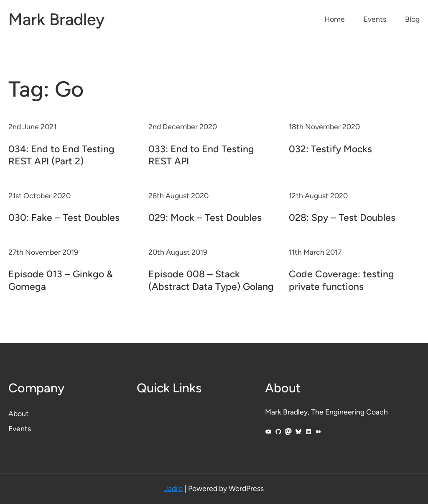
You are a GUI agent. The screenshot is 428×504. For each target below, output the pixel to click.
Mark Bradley (56, 19)
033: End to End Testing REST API (201, 155)
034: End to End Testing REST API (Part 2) (61, 155)
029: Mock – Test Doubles (205, 217)
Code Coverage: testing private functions (341, 280)
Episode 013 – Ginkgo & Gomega (61, 280)
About (19, 413)
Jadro (173, 488)
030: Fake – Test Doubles (64, 217)
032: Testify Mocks (330, 149)
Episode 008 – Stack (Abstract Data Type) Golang (211, 280)
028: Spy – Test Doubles (342, 217)
